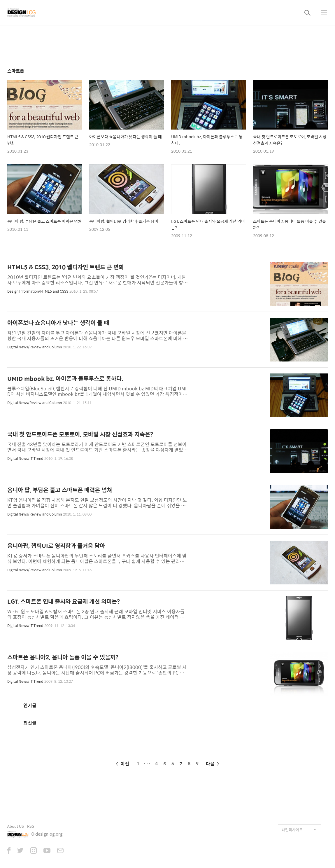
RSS (31, 826)
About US (16, 826)
